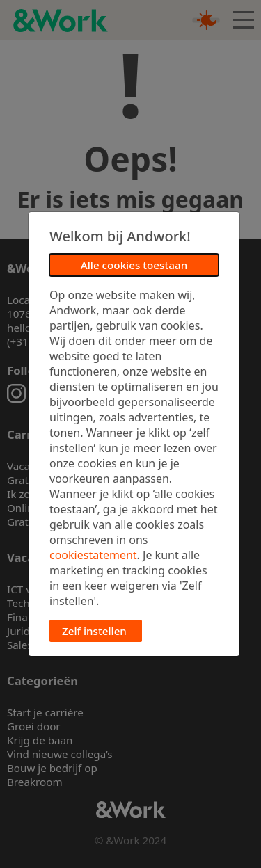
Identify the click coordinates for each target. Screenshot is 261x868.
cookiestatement (93, 555)
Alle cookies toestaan (134, 265)
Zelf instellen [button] (94, 631)
